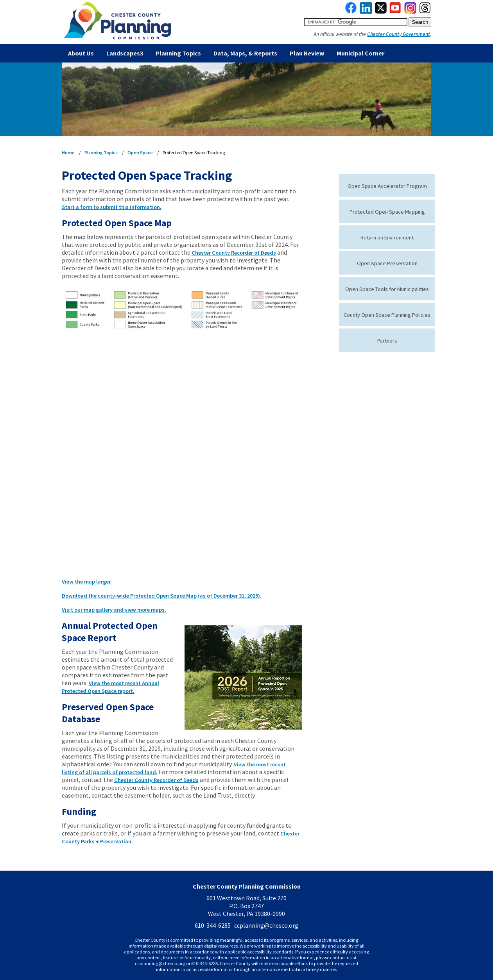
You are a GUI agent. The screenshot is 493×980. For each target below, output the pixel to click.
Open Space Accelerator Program (387, 186)
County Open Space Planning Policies (387, 315)
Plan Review (307, 53)
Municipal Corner (360, 53)
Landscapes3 (125, 53)
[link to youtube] (395, 12)
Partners (387, 341)
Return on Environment (387, 237)
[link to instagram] (411, 12)
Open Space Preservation (387, 263)
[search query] (356, 22)
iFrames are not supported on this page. (182, 459)
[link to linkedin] (366, 12)
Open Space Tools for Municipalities (387, 289)
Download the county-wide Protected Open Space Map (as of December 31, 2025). (162, 596)
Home (68, 153)
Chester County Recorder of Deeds (234, 253)
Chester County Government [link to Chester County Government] (399, 34)
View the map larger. (87, 582)
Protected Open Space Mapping (387, 212)
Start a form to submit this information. (112, 207)
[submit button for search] (420, 22)
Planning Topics (178, 53)
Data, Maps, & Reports (245, 53)
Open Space (140, 153)
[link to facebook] (351, 12)
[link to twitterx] (381, 12)
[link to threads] (425, 12)
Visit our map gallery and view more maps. (114, 610)
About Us (81, 53)
